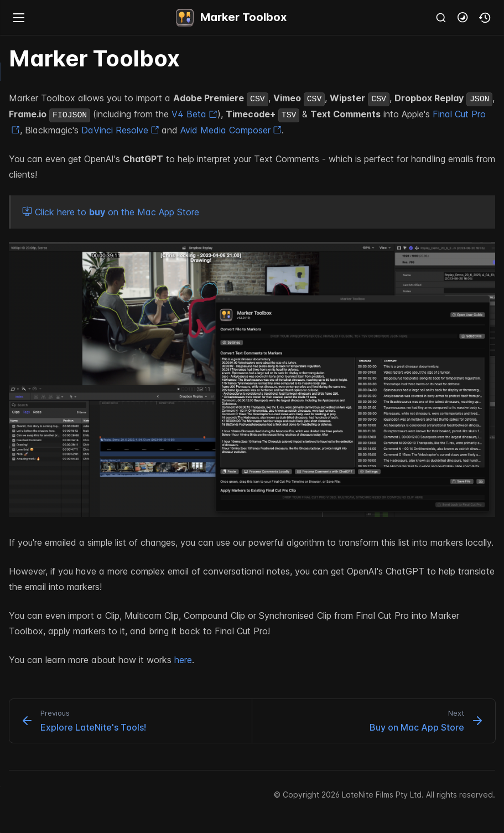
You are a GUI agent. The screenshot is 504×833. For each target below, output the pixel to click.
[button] (463, 18)
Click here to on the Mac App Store (111, 212)
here (183, 660)
